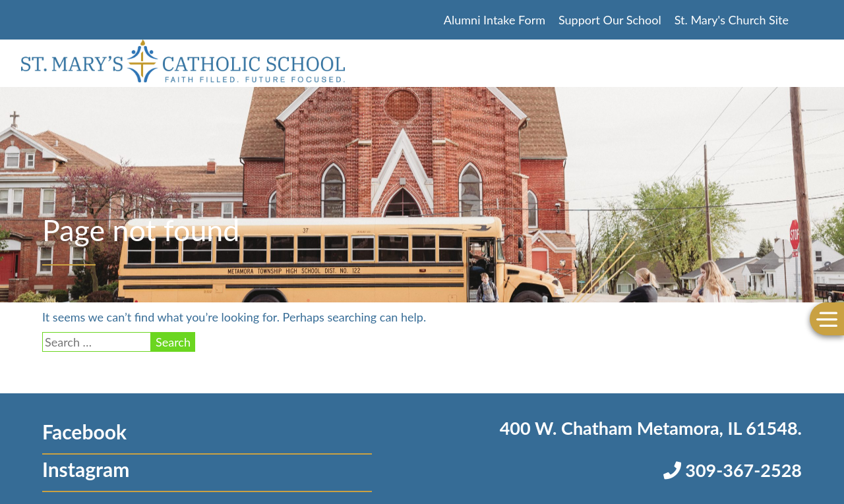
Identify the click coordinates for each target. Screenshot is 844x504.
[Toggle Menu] (827, 319)
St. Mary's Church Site (732, 20)
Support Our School (610, 20)
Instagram (86, 469)
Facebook (84, 432)
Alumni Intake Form (495, 20)
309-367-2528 (733, 470)
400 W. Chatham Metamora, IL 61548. (651, 428)
